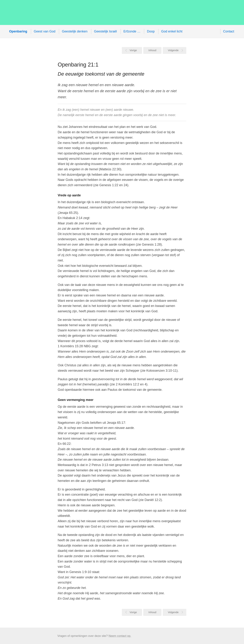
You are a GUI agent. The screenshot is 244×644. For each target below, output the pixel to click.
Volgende (173, 50)
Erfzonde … (132, 31)
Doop (151, 31)
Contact (229, 31)
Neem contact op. (120, 636)
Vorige (133, 50)
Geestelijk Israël (105, 31)
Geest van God (45, 31)
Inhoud (152, 50)
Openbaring (70, 12)
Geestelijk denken (75, 31)
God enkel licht (172, 31)
